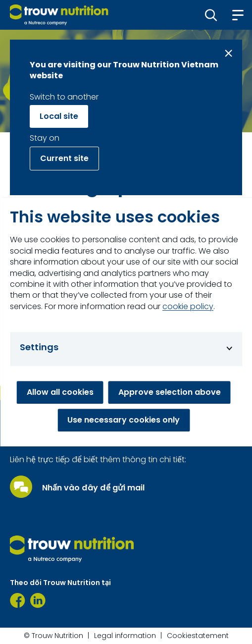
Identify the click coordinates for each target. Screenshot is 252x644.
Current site (64, 158)
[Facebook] (18, 600)
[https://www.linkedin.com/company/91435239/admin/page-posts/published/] (38, 600)
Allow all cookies (60, 392)
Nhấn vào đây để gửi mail (93, 488)
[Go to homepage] (59, 15)
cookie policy (188, 307)
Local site (59, 116)
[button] (211, 15)
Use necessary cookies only (124, 420)
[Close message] (228, 53)
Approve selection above (170, 392)
